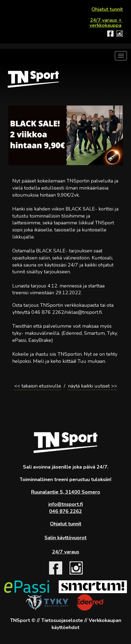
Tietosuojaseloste (62, 620)
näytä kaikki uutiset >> (93, 386)
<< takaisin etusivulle (38, 386)
